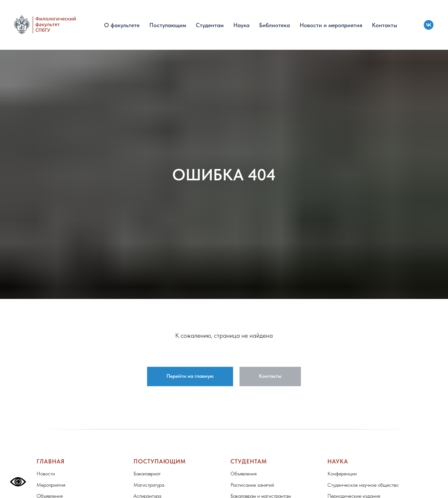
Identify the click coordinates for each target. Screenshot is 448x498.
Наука (241, 25)
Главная (51, 461)
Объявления (244, 474)
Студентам (210, 25)
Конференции (342, 474)
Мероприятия (51, 485)
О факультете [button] (122, 25)
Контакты (385, 25)
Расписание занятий (252, 485)
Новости (46, 474)
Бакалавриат (147, 474)
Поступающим (168, 25)
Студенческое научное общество (363, 485)
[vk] (429, 25)
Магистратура (149, 485)
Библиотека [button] (275, 25)
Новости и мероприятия (331, 25)
